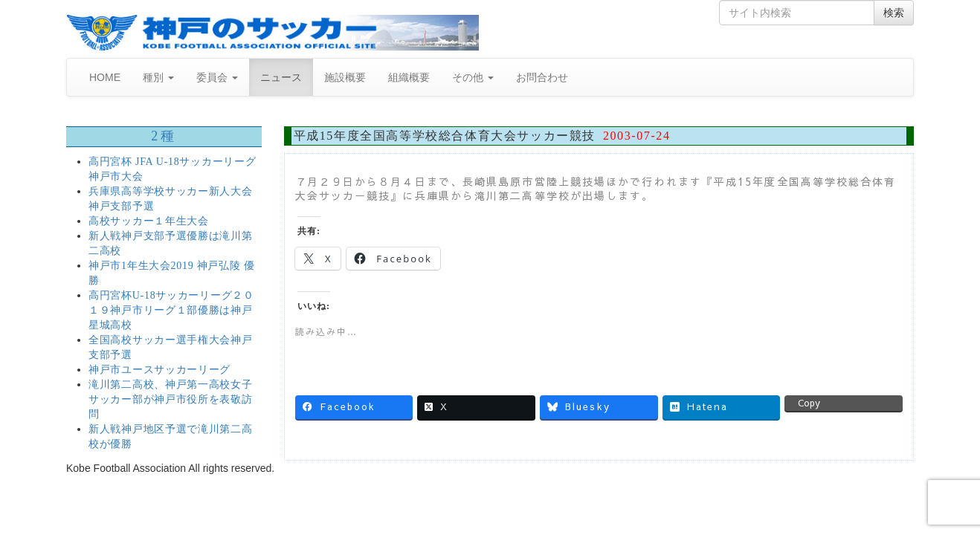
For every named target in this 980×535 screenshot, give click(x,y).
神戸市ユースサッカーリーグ (159, 370)
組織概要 (409, 77)
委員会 (217, 77)
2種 (164, 136)
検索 (894, 13)
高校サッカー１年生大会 (149, 221)
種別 (158, 77)
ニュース (281, 77)
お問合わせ (542, 77)
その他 (473, 77)
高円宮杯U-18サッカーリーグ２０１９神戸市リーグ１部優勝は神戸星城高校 (171, 310)
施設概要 (345, 77)
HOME (105, 77)
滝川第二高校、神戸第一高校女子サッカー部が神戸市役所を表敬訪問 (171, 399)
